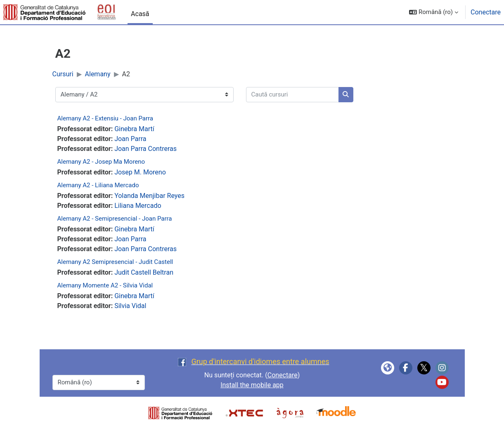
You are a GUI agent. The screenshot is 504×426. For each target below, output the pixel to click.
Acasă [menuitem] (140, 14)
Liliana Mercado (138, 206)
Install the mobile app (252, 385)
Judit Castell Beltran (144, 272)
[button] (434, 12)
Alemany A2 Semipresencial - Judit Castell (115, 262)
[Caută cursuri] (292, 95)
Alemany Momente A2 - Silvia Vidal (105, 285)
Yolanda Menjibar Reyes (149, 196)
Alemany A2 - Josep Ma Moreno (101, 162)
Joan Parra (130, 139)
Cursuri (63, 74)
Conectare (486, 12)
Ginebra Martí (134, 129)
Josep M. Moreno (140, 172)
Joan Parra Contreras (146, 149)
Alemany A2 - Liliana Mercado (98, 185)
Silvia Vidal (130, 306)
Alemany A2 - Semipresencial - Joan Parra (115, 219)
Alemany (98, 74)
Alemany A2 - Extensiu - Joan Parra (105, 118)
